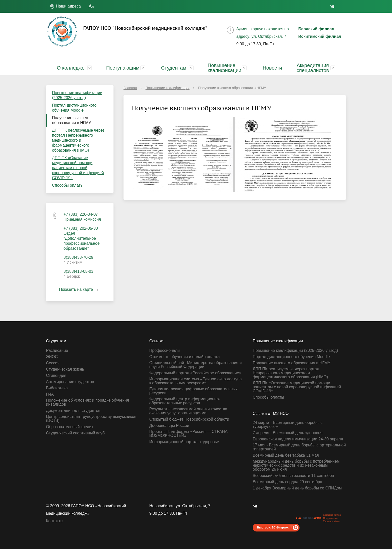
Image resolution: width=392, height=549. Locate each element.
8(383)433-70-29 (78, 257)
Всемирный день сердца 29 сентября (287, 482)
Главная (130, 88)
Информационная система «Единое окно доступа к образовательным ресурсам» (195, 381)
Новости (272, 68)
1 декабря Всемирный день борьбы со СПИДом (297, 488)
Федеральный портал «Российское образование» (195, 373)
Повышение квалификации (224, 68)
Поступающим (123, 68)
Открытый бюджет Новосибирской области (189, 419)
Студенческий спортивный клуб (75, 433)
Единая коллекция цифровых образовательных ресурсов (193, 391)
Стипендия (56, 376)
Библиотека (57, 388)
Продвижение (330, 518)
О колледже (71, 68)
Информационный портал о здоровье (184, 442)
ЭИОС (52, 357)
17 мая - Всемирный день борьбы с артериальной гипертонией (299, 447)
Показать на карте (80, 289)
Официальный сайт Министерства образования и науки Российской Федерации (195, 365)
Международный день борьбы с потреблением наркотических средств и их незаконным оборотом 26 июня (296, 465)
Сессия (53, 363)
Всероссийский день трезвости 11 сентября (293, 476)
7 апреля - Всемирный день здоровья (288, 433)
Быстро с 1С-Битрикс (273, 527)
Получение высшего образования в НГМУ (71, 120)
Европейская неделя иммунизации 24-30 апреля (298, 439)
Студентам (174, 68)
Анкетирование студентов (70, 382)
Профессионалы (165, 351)
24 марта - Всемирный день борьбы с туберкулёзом (288, 425)
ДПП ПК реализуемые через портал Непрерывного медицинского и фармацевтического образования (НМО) (78, 140)
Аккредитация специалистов (313, 68)
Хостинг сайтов (331, 521)
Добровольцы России (169, 426)
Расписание (57, 351)
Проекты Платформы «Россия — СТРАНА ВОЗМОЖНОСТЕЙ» (188, 434)
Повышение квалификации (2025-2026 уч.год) (77, 95)
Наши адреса (65, 7)
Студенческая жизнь (65, 369)
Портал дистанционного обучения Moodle (74, 108)
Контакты (55, 521)
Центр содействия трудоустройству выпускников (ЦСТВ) (91, 419)
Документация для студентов (73, 411)
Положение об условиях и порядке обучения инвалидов (87, 402)
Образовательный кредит (70, 427)
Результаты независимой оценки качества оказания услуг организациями (188, 411)
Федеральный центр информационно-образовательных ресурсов (185, 401)
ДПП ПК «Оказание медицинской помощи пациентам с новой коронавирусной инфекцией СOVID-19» (78, 168)
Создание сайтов (332, 515)
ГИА (50, 394)
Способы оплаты (68, 185)
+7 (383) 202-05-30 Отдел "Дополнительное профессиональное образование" (81, 238)
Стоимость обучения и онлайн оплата (184, 357)
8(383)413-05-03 (78, 271)
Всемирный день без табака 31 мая (286, 455)
